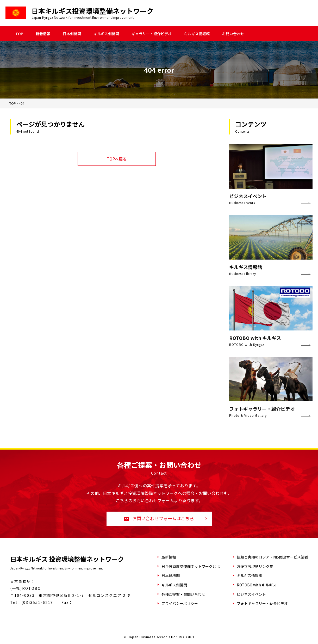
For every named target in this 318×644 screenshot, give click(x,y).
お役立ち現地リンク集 (255, 566)
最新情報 (169, 557)
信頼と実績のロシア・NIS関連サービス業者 (272, 557)
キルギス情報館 (197, 34)
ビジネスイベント (251, 594)
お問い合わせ (233, 34)
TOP (19, 34)
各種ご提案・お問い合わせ (183, 594)
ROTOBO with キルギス (257, 585)
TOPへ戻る (117, 159)
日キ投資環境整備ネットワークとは (191, 566)
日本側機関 (72, 34)
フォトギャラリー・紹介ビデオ (262, 603)
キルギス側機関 (106, 34)
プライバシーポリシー (180, 603)
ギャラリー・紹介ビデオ (152, 34)
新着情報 (43, 34)
